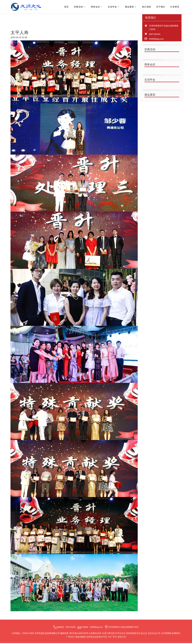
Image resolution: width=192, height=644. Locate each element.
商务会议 (95, 7)
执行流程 (147, 7)
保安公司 (122, 638)
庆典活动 (78, 7)
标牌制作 (176, 634)
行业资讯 (175, 7)
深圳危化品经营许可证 (97, 638)
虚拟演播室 (81, 638)
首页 (66, 7)
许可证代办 (120, 634)
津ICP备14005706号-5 (80, 634)
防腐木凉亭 (96, 634)
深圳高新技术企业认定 (136, 634)
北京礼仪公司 (154, 634)
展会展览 (129, 7)
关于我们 (161, 7)
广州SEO (70, 638)
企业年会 (112, 7)
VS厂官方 (112, 638)
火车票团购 (166, 634)
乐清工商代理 (108, 634)
